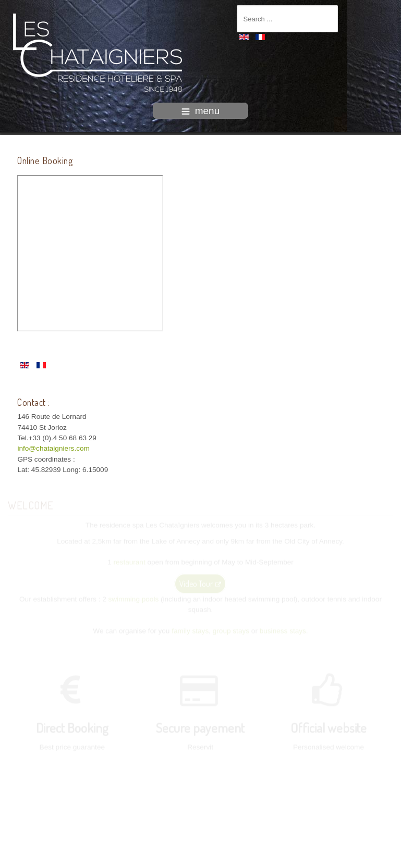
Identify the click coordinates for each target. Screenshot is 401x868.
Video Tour (200, 583)
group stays (231, 630)
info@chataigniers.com (53, 448)
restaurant (130, 562)
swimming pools (134, 598)
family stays (190, 630)
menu (201, 111)
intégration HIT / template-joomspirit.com (201, 860)
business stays (283, 630)
